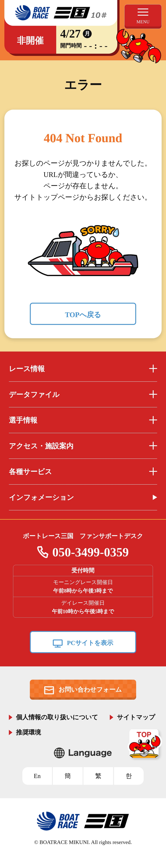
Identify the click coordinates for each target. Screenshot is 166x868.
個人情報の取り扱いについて (57, 717)
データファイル (83, 395)
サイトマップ (136, 717)
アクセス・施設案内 (83, 446)
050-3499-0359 (91, 552)
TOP (146, 745)
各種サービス (83, 472)
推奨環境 (28, 732)
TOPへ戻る (83, 315)
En (37, 776)
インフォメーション (41, 497)
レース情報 (83, 369)
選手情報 (83, 420)
